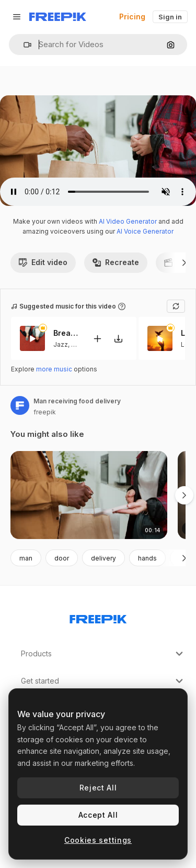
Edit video (43, 262)
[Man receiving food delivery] (89, 495)
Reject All (98, 788)
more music (54, 369)
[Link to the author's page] (20, 405)
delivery (103, 558)
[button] (23, 45)
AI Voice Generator (145, 231)
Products (103, 654)
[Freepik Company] (98, 617)
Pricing (132, 17)
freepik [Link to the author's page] (45, 412)
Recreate (116, 262)
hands (147, 558)
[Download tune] (118, 339)
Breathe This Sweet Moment (66, 333)
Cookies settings (98, 840)
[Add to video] (97, 339)
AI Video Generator (128, 221)
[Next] (184, 262)
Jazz (61, 344)
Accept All (98, 815)
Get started (103, 681)
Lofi (77, 344)
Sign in (170, 17)
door (62, 558)
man (26, 558)
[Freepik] (58, 17)
